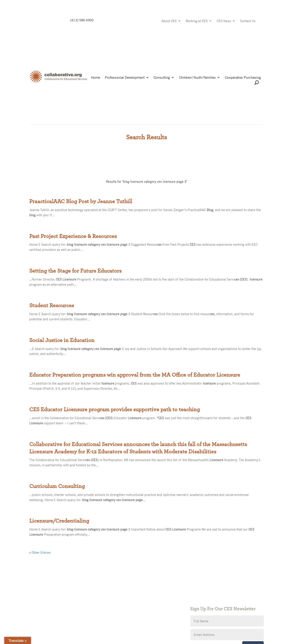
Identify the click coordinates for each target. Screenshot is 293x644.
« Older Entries (40, 552)
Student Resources (52, 305)
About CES (169, 21)
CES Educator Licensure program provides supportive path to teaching (115, 409)
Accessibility (119, 613)
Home (96, 78)
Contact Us (248, 21)
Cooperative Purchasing (243, 78)
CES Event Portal (122, 620)
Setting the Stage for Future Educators (75, 271)
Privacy (115, 607)
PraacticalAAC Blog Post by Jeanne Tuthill (81, 201)
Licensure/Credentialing (59, 521)
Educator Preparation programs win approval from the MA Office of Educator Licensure (135, 375)
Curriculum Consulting (57, 486)
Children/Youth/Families (197, 78)
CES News (224, 21)
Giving (114, 600)
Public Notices (120, 594)
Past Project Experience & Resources (73, 236)
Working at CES (197, 21)
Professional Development (125, 78)
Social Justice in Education (62, 340)
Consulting (162, 78)
